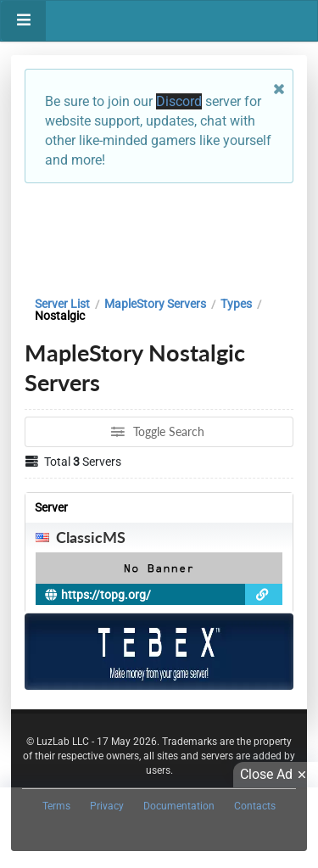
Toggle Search (158, 431)
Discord (179, 101)
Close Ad (276, 775)
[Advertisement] (159, 235)
